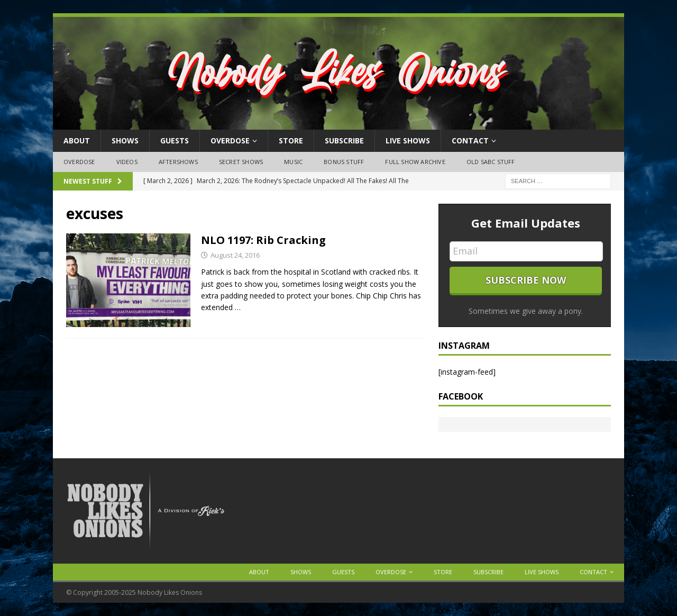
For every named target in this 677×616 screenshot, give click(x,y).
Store (291, 141)
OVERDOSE (230, 141)
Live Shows (408, 141)
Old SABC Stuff (491, 162)
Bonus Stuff (344, 162)
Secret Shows (241, 162)
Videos (127, 162)
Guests (175, 141)
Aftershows (178, 162)
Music (293, 162)
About (77, 141)
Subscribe (344, 141)
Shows (125, 141)
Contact (470, 141)
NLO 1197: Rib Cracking (263, 240)
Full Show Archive (415, 162)
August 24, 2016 (235, 255)
